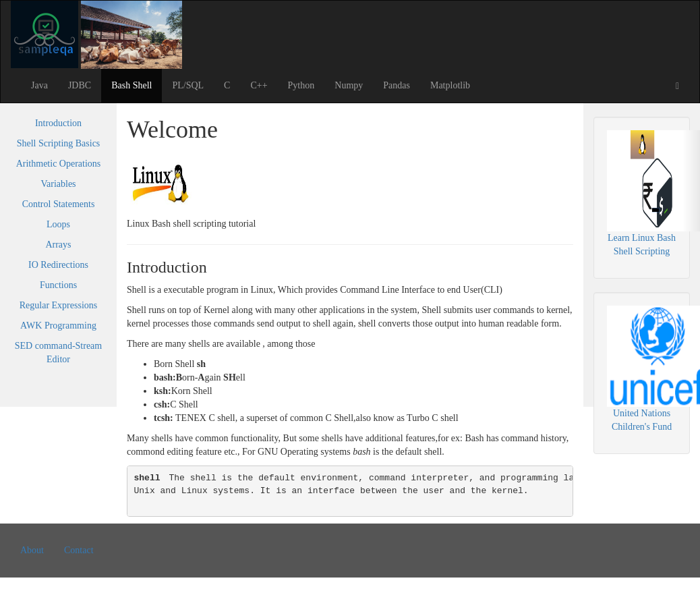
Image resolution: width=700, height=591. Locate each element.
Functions (58, 285)
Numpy (349, 85)
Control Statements (59, 204)
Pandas (397, 85)
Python (301, 85)
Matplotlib (450, 85)
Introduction (58, 123)
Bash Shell (132, 85)
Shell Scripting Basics (59, 143)
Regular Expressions (58, 305)
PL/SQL (188, 85)
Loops (58, 224)
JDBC (80, 85)
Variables (58, 184)
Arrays (58, 245)
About (32, 550)
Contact (79, 550)
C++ (259, 85)
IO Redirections (58, 265)
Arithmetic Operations (59, 164)
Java (39, 85)
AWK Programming (58, 326)
